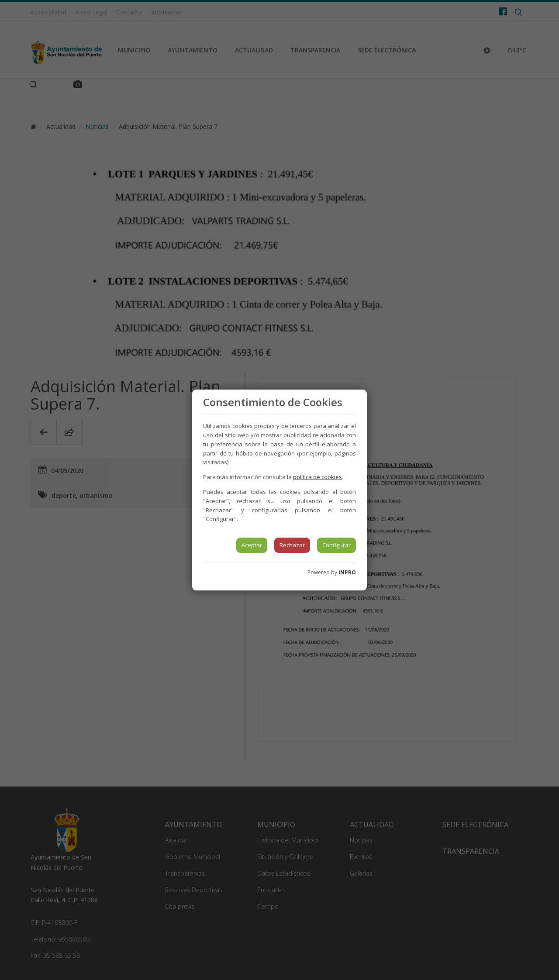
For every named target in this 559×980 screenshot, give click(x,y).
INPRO (347, 572)
